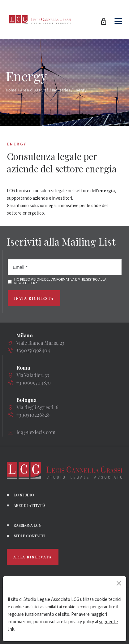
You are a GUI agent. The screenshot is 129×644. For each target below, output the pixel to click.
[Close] (119, 583)
